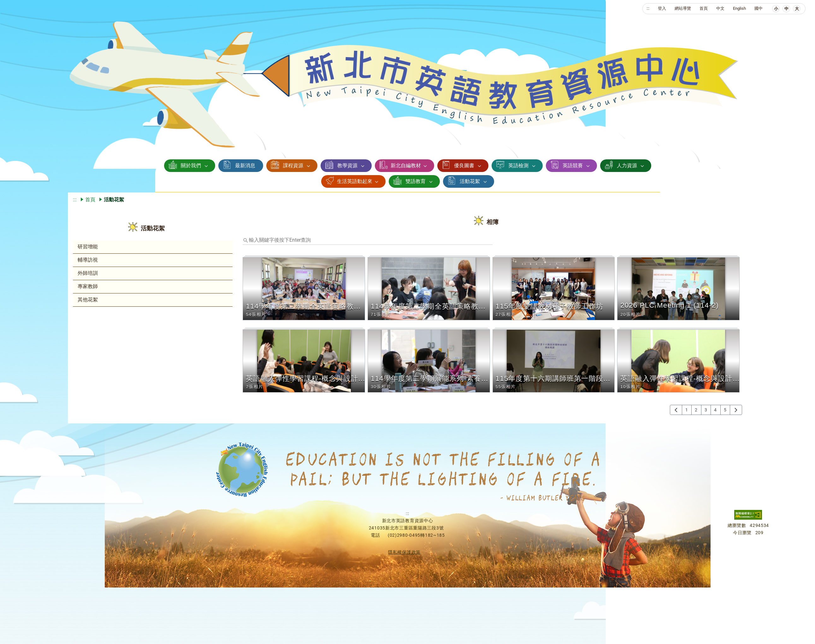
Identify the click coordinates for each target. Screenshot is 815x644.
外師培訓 (88, 273)
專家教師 (88, 286)
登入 (662, 8)
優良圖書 (464, 165)
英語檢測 (518, 165)
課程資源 (293, 165)
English (739, 8)
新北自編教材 (406, 165)
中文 (720, 8)
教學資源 (347, 165)
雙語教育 (416, 181)
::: (648, 8)
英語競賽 (573, 165)
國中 (759, 8)
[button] (305, 289)
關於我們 (191, 165)
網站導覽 (683, 8)
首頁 (704, 8)
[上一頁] (676, 410)
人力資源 (627, 165)
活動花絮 (470, 181)
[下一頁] (736, 410)
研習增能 (88, 247)
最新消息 (245, 165)
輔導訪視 (88, 260)
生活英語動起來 (355, 181)
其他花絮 (88, 300)
